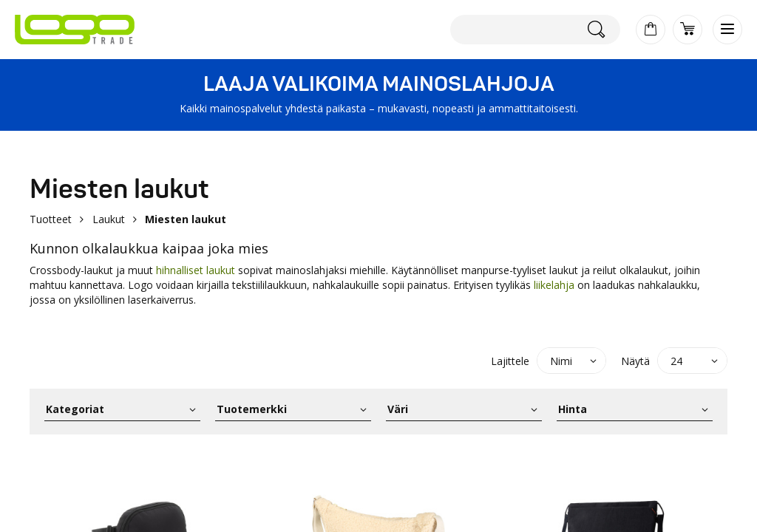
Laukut (109, 219)
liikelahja (554, 285)
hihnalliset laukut (196, 270)
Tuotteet (51, 219)
